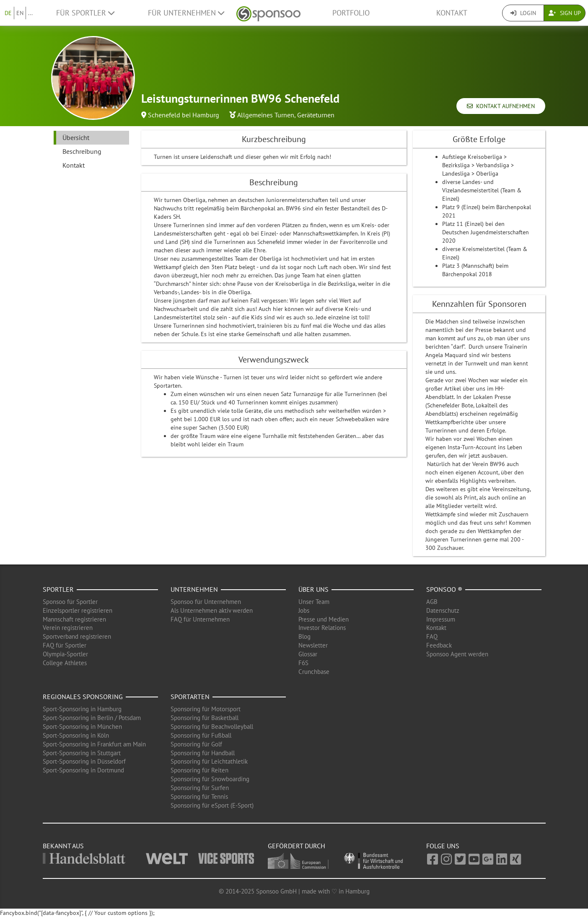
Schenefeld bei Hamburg (184, 115)
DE (8, 13)
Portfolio (351, 13)
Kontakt (452, 13)
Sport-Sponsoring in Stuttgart (82, 753)
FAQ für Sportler (65, 645)
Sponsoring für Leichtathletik (209, 761)
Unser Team (314, 602)
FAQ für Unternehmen (200, 619)
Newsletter (313, 645)
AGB (432, 602)
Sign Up (565, 13)
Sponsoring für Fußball (201, 735)
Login (523, 13)
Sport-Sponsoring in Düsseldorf (84, 761)
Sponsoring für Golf (196, 744)
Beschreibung (82, 151)
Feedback (439, 645)
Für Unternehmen (186, 13)
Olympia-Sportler (65, 654)
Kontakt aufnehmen (501, 106)
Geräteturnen (316, 115)
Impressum (441, 619)
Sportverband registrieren (77, 636)
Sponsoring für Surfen (200, 788)
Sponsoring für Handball (203, 753)
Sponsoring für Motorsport (206, 709)
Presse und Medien (324, 619)
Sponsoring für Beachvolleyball (212, 727)
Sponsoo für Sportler (70, 602)
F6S (303, 663)
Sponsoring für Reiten (199, 770)
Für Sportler (85, 13)
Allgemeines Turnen (266, 115)
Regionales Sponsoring (83, 697)
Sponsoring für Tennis (199, 797)
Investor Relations (322, 628)
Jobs (304, 610)
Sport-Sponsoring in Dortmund (83, 770)
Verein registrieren (68, 628)
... (30, 13)
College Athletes (65, 663)
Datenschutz (443, 610)
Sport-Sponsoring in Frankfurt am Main (94, 744)
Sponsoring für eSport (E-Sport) (212, 805)
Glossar (308, 654)
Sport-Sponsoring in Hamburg (82, 709)
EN (20, 13)
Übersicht (76, 137)
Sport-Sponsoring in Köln (76, 735)
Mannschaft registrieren (74, 619)
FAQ (432, 636)
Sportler (58, 589)
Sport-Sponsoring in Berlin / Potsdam (92, 718)
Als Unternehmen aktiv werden (212, 610)
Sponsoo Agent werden (457, 654)
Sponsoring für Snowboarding (210, 779)
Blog (304, 636)
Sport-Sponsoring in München (82, 727)
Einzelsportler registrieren (78, 610)
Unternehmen (194, 589)
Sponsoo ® (444, 589)
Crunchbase (314, 672)
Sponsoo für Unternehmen (206, 602)
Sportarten (190, 697)
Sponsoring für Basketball (205, 718)
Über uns (313, 589)
